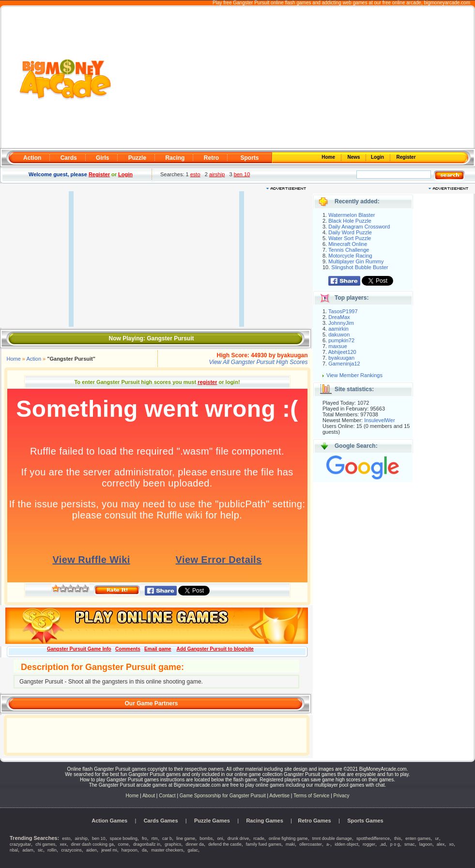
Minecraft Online (348, 244)
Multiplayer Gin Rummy (356, 261)
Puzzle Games (212, 821)
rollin (52, 850)
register (207, 382)
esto (195, 174)
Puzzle (137, 158)
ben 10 (242, 174)
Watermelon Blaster (352, 215)
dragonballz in (147, 844)
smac (410, 844)
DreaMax (339, 317)
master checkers (167, 850)
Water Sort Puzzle (350, 238)
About (149, 796)
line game (186, 838)
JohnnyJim (341, 323)
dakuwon (339, 335)
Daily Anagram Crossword (359, 227)
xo (452, 844)
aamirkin (338, 329)
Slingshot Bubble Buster (360, 267)
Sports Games (365, 821)
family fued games (264, 844)
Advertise (279, 796)
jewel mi (109, 850)
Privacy (342, 796)
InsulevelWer (379, 420)
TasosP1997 (343, 311)
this (398, 838)
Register (406, 157)
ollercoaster (311, 844)
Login (378, 157)
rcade (259, 838)
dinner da (195, 844)
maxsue (338, 346)
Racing (175, 158)
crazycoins (71, 850)
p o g (395, 844)
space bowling (124, 838)
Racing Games (264, 821)
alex (441, 844)
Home (329, 157)
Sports (249, 158)
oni (220, 838)
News (354, 157)
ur (437, 838)
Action (32, 158)
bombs (206, 838)
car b (167, 838)
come (123, 844)
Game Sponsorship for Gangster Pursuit (223, 796)
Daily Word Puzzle (350, 232)
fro (145, 838)
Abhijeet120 (342, 352)
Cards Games (161, 821)
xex (63, 844)
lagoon (426, 844)
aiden (92, 850)
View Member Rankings (354, 375)
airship (217, 174)
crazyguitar (20, 844)
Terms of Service (312, 796)
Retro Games (314, 821)
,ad (383, 844)
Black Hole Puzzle (350, 221)
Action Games (109, 821)
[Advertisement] (292, 78)
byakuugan (341, 358)
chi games (45, 844)
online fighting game (288, 838)
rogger (369, 844)
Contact (167, 796)
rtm (155, 838)
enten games (418, 838)
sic (40, 850)
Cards (69, 158)
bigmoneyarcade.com (447, 3)
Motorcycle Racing (350, 256)
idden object (346, 844)
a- (328, 844)
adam (28, 850)
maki (290, 844)
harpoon (130, 850)
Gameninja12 (344, 364)
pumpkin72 (341, 340)
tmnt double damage (332, 838)
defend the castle (225, 844)
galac (193, 850)
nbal (14, 850)
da (144, 850)
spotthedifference (373, 838)
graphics (173, 844)
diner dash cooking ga (92, 844)
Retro (211, 158)
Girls (102, 158)
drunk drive (238, 838)
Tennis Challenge (349, 250)
